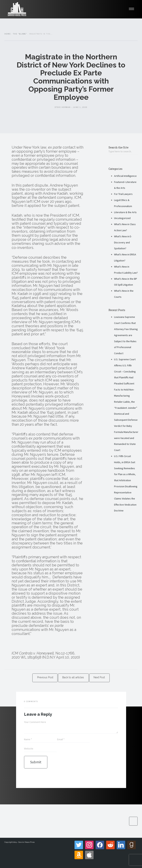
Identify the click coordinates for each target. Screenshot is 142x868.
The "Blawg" (20, 34)
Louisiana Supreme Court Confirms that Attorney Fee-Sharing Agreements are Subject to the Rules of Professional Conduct (126, 335)
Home (8, 34)
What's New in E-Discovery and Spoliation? (123, 242)
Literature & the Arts (125, 212)
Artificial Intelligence (125, 176)
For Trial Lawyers (123, 194)
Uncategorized (122, 218)
